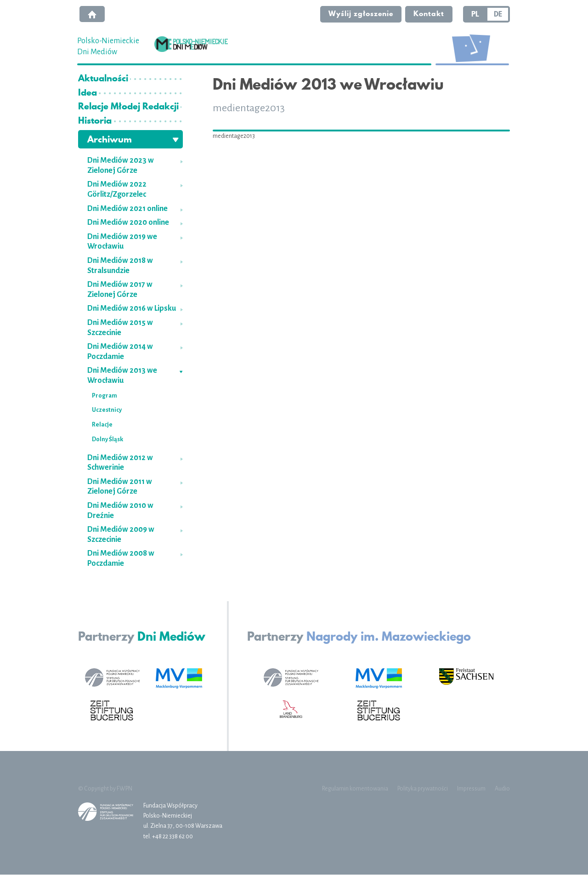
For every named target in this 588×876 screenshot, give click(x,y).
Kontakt (428, 14)
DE (498, 15)
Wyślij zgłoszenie (360, 14)
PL (475, 15)
